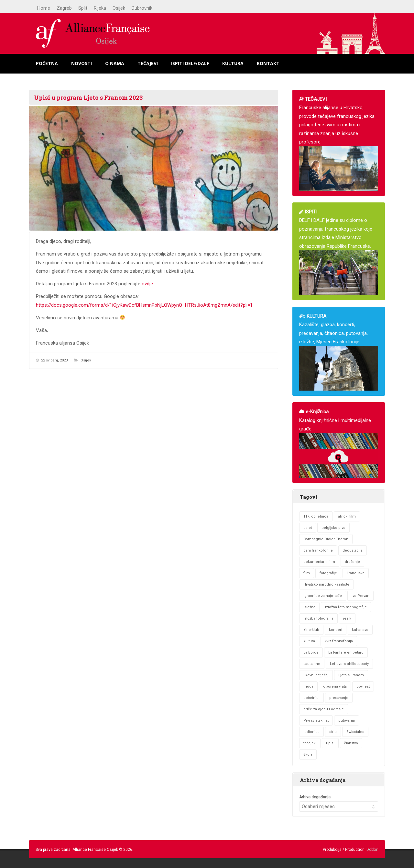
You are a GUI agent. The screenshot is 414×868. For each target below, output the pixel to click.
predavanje (339, 698)
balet (308, 528)
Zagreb (64, 8)
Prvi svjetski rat (316, 720)
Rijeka (100, 8)
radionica (311, 732)
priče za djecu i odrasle (324, 709)
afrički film (347, 516)
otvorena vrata (335, 686)
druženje (352, 562)
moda (308, 686)
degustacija (353, 550)
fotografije (328, 573)
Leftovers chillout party (349, 664)
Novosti (82, 63)
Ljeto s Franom (351, 675)
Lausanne (312, 664)
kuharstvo (360, 630)
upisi (330, 743)
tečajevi (310, 743)
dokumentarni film (319, 562)
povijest (363, 686)
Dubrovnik (142, 8)
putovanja (347, 720)
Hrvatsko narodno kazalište (326, 584)
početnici (311, 698)
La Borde (311, 652)
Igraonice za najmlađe (323, 596)
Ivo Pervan (360, 596)
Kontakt (268, 63)
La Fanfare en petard (346, 652)
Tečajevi (148, 63)
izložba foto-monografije (346, 607)
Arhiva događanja (315, 797)
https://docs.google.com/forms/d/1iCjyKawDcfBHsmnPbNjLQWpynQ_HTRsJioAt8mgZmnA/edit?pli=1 (144, 305)
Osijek (119, 8)
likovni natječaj (316, 675)
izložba (309, 607)
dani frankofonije (318, 550)
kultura (309, 641)
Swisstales (355, 732)
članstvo (351, 743)
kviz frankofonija (339, 641)
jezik (347, 618)
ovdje (147, 284)
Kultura (233, 63)
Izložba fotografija (318, 618)
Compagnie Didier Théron (326, 539)
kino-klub (311, 630)
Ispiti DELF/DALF (190, 63)
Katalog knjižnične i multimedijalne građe (339, 443)
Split (83, 8)
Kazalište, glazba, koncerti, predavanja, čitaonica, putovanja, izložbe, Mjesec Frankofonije (339, 352)
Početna (47, 63)
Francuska (356, 573)
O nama (115, 63)
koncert (336, 630)
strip (333, 732)
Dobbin (372, 850)
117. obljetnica (316, 516)
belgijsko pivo (333, 528)
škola (308, 754)
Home (44, 8)
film (307, 573)
